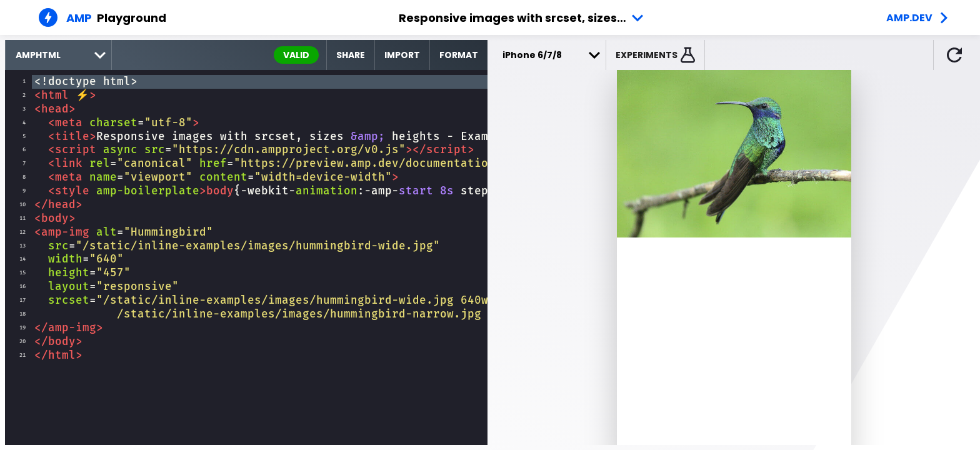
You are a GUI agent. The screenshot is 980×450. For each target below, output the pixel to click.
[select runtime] (58, 55)
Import (402, 55)
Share (351, 55)
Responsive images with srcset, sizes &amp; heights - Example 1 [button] (524, 18)
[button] (656, 55)
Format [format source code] (459, 55)
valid (296, 55)
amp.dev (909, 18)
